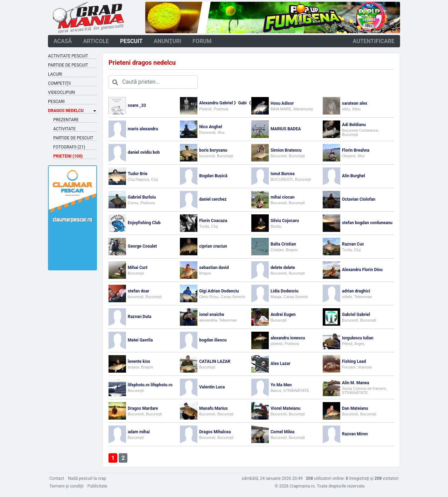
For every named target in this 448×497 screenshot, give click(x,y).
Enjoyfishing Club (144, 223)
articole (96, 41)
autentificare (374, 41)
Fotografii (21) (69, 147)
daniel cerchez (213, 199)
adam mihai (139, 432)
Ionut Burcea (283, 174)
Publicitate (97, 486)
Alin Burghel (353, 176)
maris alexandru (143, 129)
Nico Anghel (211, 127)
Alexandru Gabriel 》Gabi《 (225, 103)
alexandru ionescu (288, 338)
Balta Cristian (283, 244)
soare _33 (137, 105)
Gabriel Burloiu (142, 197)
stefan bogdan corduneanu (367, 223)
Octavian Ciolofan (359, 199)
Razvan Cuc (353, 244)
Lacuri (55, 74)
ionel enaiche (212, 315)
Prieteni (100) (68, 156)
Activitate (64, 129)
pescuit (131, 41)
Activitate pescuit (68, 56)
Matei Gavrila (140, 340)
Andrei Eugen (283, 315)
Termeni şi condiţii (66, 486)
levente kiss (139, 361)
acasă (63, 41)
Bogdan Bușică (213, 176)
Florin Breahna (356, 150)
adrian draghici (356, 291)
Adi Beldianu (354, 125)
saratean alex (355, 103)
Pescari (56, 102)
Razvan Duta (139, 317)
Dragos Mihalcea (215, 432)
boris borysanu (213, 150)
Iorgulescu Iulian (358, 338)
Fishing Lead (354, 361)
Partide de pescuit (68, 65)
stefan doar (138, 291)
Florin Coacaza (213, 221)
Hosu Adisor (282, 103)
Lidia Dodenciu (285, 291)
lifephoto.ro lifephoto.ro (150, 385)
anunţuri (167, 41)
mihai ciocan (282, 197)
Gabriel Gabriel (356, 315)
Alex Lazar (281, 364)
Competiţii (59, 83)
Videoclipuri (61, 92)
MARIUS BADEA (286, 129)
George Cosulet (142, 246)
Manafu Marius (213, 408)
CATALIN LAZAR (215, 361)
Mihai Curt (138, 268)
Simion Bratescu (286, 150)
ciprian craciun (213, 246)
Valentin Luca (212, 387)
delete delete (283, 268)
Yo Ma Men (281, 385)
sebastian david (214, 268)
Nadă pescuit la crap (87, 478)
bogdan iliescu (213, 340)
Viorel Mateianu (285, 408)
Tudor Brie (138, 174)
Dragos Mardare (143, 408)
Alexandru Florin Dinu (362, 270)
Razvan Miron (355, 434)
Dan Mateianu (355, 408)
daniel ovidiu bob (144, 152)
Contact (57, 478)
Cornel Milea (282, 432)
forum (202, 41)
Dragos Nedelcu (66, 111)
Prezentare (66, 120)
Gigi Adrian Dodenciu (219, 291)
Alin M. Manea (356, 383)
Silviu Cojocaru (285, 221)
